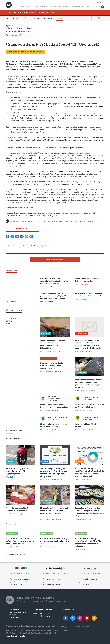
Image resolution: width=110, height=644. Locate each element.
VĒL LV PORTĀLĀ (13, 439)
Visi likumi (18, 585)
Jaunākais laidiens (54, 579)
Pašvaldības (27, 31)
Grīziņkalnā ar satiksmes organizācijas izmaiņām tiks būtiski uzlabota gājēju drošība (54, 281)
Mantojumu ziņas (53, 585)
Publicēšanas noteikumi (85, 221)
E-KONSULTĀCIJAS (76, 7)
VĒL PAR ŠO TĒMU (14, 310)
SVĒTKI (8, 324)
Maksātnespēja (51, 547)
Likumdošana (56, 519)
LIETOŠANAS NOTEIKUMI (18, 613)
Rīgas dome (10, 26)
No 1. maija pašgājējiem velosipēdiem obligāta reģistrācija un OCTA (17, 471)
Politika (89, 480)
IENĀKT (102, 2)
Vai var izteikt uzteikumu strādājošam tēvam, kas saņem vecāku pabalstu (20, 541)
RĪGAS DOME (11, 270)
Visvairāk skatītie (21, 582)
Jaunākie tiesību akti (22, 579)
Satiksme (13, 477)
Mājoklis (88, 519)
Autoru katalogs (89, 582)
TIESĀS (65, 7)
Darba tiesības (16, 547)
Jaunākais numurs (90, 579)
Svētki (33, 246)
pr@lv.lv (49, 616)
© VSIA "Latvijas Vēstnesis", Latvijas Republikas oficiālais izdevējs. (31, 633)
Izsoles (49, 582)
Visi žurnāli (87, 585)
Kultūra (23, 246)
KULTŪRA (9, 321)
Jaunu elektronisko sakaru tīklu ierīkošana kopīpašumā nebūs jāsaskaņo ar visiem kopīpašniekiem (89, 511)
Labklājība (20, 514)
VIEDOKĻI (44, 7)
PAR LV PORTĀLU (15, 610)
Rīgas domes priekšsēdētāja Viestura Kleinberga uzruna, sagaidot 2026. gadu (52, 366)
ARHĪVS (88, 7)
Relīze (15, 31)
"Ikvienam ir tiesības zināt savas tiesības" (30, 626)
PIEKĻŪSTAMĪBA (15, 615)
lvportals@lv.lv (45, 614)
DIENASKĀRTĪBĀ (55, 7)
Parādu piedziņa (57, 480)
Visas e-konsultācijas (17, 555)
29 (29, 229)
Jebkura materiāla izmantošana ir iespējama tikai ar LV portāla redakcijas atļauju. (37, 630)
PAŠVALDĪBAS (11, 319)
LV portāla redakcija (43, 610)
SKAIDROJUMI (26, 7)
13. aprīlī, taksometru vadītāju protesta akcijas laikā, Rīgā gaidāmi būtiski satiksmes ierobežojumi (54, 296)
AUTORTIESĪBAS (15, 618)
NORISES (36, 7)
